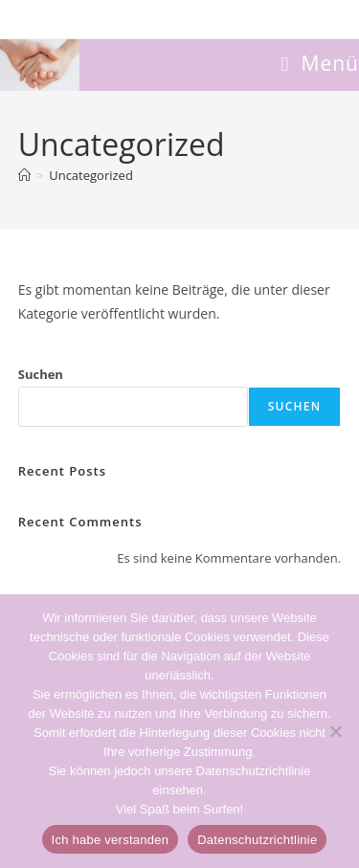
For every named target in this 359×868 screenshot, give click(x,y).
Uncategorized (91, 175)
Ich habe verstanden (111, 840)
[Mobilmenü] (320, 63)
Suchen (41, 374)
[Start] (24, 175)
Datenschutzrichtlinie (257, 840)
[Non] (335, 731)
